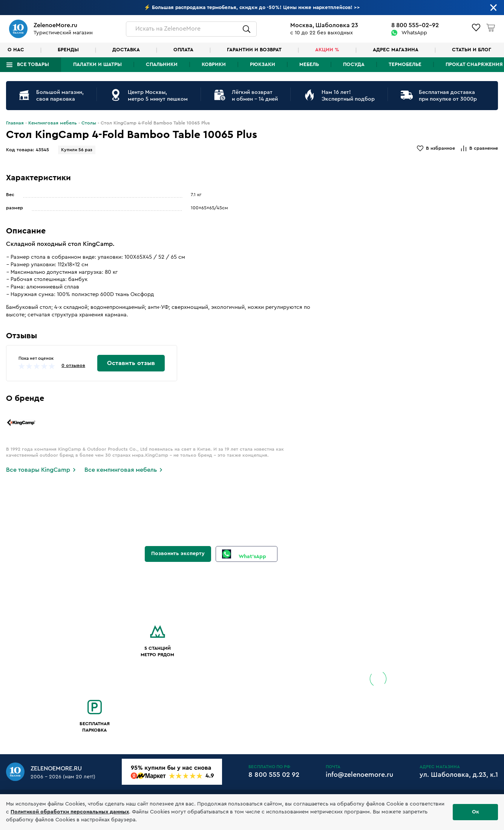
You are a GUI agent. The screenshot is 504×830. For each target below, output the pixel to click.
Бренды (68, 50)
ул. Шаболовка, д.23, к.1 (459, 775)
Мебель (309, 64)
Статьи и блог (472, 50)
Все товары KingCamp (38, 470)
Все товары (33, 64)
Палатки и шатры (97, 64)
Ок (476, 812)
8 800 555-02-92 (415, 25)
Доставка (126, 50)
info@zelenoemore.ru (359, 775)
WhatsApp (414, 33)
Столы (89, 123)
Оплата (183, 50)
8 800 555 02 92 (274, 775)
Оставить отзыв (131, 363)
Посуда (354, 64)
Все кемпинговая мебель (121, 470)
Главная (15, 123)
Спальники (162, 64)
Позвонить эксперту (178, 554)
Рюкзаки (263, 64)
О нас (16, 50)
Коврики (214, 64)
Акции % (327, 50)
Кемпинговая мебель (53, 123)
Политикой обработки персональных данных (70, 812)
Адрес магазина (396, 50)
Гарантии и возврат (254, 50)
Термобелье (405, 64)
